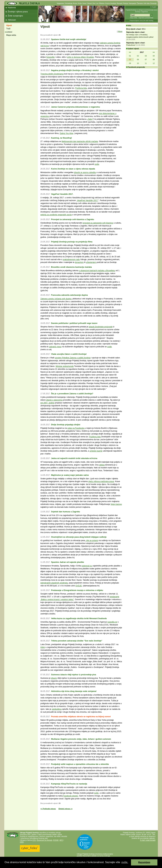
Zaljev (90, 119)
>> (154, 52)
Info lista (147, 3)
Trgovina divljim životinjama (52, 74)
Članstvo (140, 3)
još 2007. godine (47, 403)
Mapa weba (134, 18)
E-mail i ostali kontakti (148, 840)
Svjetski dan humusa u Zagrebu (65, 512)
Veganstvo (61, 3)
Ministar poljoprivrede (65, 366)
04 (154, 56)
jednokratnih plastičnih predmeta (54, 583)
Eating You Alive (67, 133)
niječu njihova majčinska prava (101, 481)
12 (154, 63)
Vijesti (9, 25)
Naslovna (12, 8)
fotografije (51, 57)
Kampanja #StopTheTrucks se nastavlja (69, 784)
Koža (80, 3)
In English (153, 7)
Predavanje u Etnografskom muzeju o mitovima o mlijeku (77, 590)
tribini (43, 647)
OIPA (22, 842)
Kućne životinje (111, 3)
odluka (102, 465)
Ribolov (102, 3)
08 (154, 59)
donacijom (79, 262)
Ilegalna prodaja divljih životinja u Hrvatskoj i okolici (75, 70)
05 (130, 59)
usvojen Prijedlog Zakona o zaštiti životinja (73, 358)
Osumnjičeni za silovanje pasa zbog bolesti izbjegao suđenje (79, 537)
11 (146, 63)
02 (138, 56)
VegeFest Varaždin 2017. (62, 194)
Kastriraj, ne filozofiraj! (62, 138)
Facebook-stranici (71, 796)
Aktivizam (12, 20)
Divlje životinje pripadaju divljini (66, 425)
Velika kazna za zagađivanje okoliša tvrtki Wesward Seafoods (79, 618)
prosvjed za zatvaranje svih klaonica (98, 223)
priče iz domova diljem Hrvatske (80, 57)
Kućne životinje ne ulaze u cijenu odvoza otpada (73, 169)
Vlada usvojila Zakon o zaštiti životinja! (69, 354)
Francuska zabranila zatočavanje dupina (69, 295)
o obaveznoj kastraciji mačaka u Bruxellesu (97, 271)
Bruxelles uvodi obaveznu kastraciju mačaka (71, 267)
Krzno (75, 3)
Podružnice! (131, 45)
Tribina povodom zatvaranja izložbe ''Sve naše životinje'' (77, 641)
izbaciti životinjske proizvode (101, 327)
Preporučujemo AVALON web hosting (142, 21)
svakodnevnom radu (71, 259)
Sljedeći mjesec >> (65, 809)
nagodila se (112, 622)
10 (138, 63)
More (120, 31)
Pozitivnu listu (95, 437)
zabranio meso (55, 347)
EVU (34, 840)
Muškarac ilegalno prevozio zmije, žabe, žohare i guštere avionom (81, 739)
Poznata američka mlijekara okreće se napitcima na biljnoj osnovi (81, 717)
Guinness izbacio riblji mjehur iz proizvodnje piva (74, 675)
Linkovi (9, 32)
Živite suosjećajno (15, 16)
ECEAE (56, 840)
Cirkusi (89, 3)
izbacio (54, 678)
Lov (97, 3)
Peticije (125, 3)
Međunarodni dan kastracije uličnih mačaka (80, 141)
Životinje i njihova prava (18, 12)
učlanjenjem (91, 262)
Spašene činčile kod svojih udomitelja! (69, 39)
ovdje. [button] (125, 862)
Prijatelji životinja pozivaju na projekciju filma (72, 242)
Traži (8, 29)
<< (130, 52)
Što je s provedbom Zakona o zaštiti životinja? (72, 394)
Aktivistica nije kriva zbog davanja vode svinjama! (74, 691)
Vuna (84, 3)
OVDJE (79, 586)
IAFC (61, 840)
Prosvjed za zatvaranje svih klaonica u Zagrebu (73, 219)
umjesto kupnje (96, 451)
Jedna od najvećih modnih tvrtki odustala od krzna (74, 458)
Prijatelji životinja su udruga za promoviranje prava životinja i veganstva (142, 11)
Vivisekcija (69, 3)
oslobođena (57, 709)
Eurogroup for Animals (45, 840)
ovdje (97, 164)
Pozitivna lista (81, 88)
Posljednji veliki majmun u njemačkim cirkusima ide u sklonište (80, 764)
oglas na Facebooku (76, 428)
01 (130, 56)
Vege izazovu (116, 504)
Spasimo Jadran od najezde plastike (68, 562)
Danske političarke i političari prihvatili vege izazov (74, 323)
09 (130, 63)
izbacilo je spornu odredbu (85, 172)
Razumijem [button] (144, 862)
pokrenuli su (87, 566)
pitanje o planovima (54, 400)
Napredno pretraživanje (146, 18)
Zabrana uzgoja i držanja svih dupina (56, 299)
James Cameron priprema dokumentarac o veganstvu (76, 107)
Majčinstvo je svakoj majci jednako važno (70, 475)
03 (146, 56)
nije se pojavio (92, 540)
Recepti (119, 3)
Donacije (154, 3)
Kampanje (132, 3)
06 (138, 59)
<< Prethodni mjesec (48, 809)
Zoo (94, 3)
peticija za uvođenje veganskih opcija (56, 215)
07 (146, 59)
